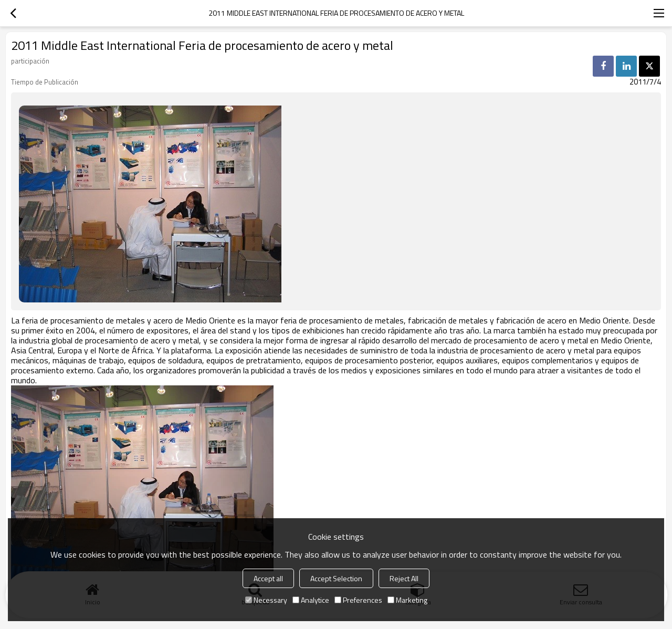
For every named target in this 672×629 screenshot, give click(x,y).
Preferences (358, 600)
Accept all (268, 578)
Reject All (404, 578)
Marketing (407, 600)
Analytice (311, 600)
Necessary (266, 600)
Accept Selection (336, 578)
